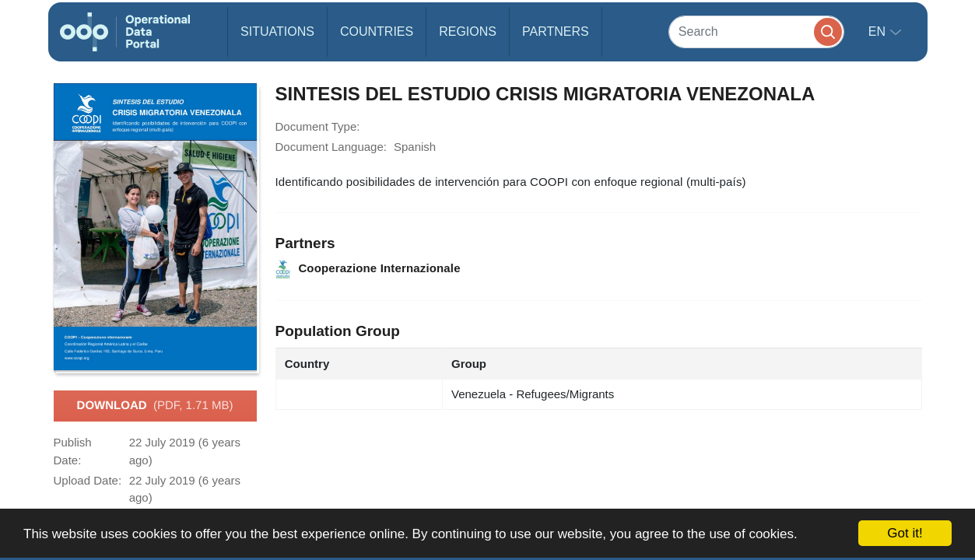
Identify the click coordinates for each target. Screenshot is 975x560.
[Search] (756, 31)
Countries (377, 31)
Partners (556, 31)
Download (155, 406)
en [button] (879, 31)
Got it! (905, 533)
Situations (277, 31)
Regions (468, 31)
